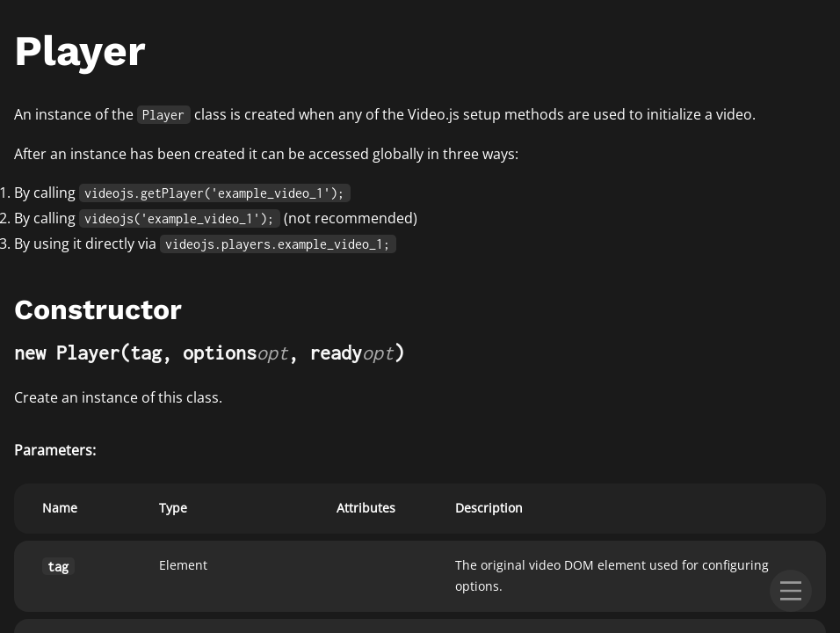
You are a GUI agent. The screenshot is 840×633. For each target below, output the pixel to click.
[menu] (791, 591)
